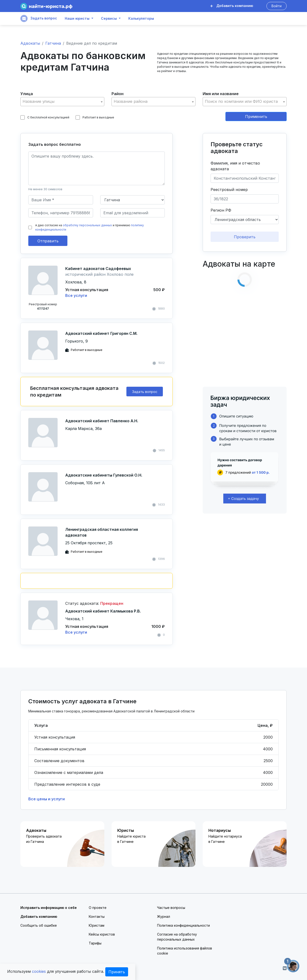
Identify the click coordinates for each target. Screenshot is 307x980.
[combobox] (62, 102)
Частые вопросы (171, 908)
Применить (256, 116)
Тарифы (95, 943)
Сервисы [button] (109, 18)
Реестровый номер (229, 190)
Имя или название (221, 94)
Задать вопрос (39, 18)
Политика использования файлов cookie (185, 951)
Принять (117, 972)
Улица (27, 94)
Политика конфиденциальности (183, 925)
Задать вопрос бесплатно (55, 144)
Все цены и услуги (47, 799)
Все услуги (76, 295)
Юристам (97, 925)
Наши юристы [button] (77, 18)
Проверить (245, 237)
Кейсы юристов (102, 934)
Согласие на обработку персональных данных (177, 937)
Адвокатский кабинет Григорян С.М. (101, 333)
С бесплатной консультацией (45, 117)
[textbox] (62, 101)
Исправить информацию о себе (49, 908)
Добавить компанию (232, 6)
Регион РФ (221, 210)
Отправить (48, 241)
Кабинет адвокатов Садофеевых (98, 269)
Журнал (164, 916)
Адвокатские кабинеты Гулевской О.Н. (104, 475)
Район (118, 94)
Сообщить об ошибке (39, 925)
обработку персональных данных (87, 225)
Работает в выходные (95, 117)
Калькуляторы (141, 18)
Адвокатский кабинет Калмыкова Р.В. (103, 611)
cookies (39, 971)
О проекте (98, 908)
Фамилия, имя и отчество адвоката (235, 166)
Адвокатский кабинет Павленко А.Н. (102, 421)
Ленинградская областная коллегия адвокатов (102, 532)
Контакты (97, 916)
